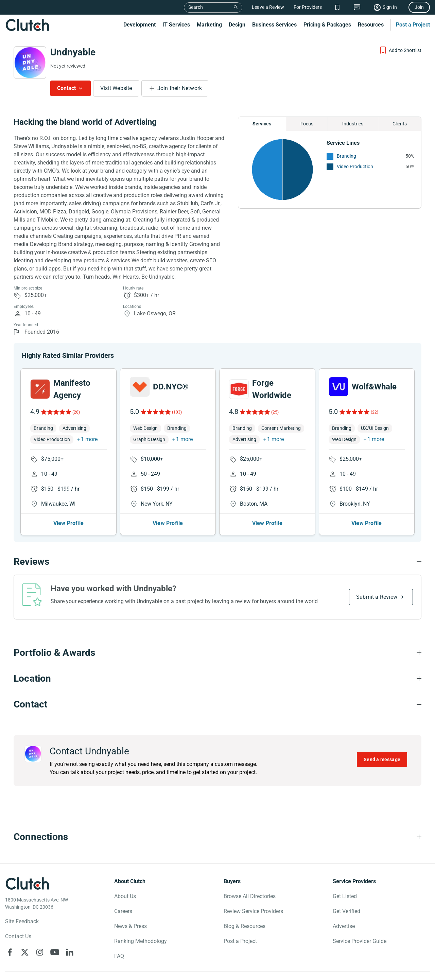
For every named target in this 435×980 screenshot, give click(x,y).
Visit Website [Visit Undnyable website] (116, 88)
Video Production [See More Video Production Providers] (355, 167)
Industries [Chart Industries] (353, 124)
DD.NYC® (171, 387)
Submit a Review (377, 597)
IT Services (176, 25)
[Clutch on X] (25, 952)
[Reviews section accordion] (217, 562)
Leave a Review (268, 7)
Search (196, 7)
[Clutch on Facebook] (10, 952)
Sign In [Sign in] (390, 7)
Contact (66, 88)
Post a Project (413, 25)
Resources (371, 25)
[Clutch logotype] (27, 883)
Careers (123, 911)
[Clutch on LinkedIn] (70, 952)
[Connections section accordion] (217, 837)
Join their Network (180, 88)
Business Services (274, 25)
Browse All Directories (250, 896)
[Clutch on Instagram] (40, 952)
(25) (275, 412)
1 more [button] (89, 439)
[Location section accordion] (217, 679)
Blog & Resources (245, 926)
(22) (375, 412)
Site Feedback (22, 921)
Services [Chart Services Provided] (262, 124)
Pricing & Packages (327, 25)
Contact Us (18, 936)
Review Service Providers (253, 911)
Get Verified (346, 911)
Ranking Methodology (141, 941)
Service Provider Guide (360, 941)
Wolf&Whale (374, 387)
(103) (177, 412)
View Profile (68, 523)
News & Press (130, 926)
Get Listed (345, 896)
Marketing (209, 25)
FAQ (119, 956)
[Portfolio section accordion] (217, 653)
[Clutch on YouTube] (55, 952)
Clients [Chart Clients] (400, 124)
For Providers (308, 7)
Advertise (344, 926)
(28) (76, 412)
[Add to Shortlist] (400, 50)
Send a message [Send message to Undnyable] (382, 759)
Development (140, 25)
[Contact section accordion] (217, 704)
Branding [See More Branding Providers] (346, 156)
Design (237, 25)
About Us (125, 896)
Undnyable (73, 52)
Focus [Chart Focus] (307, 124)
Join (419, 7)
